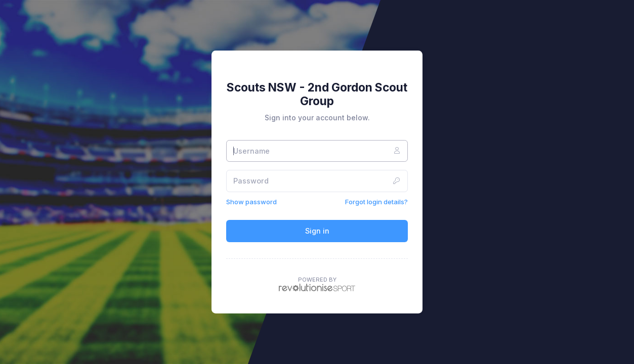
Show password (251, 202)
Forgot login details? (376, 202)
